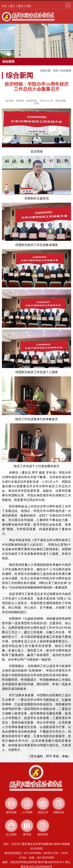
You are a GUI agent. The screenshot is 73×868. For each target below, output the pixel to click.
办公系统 (11, 834)
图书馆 (27, 834)
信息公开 (43, 812)
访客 (28, 6)
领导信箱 (11, 812)
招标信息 (59, 812)
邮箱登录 (43, 834)
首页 (56, 71)
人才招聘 (27, 812)
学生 (5, 6)
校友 (20, 6)
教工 (13, 6)
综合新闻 (66, 71)
